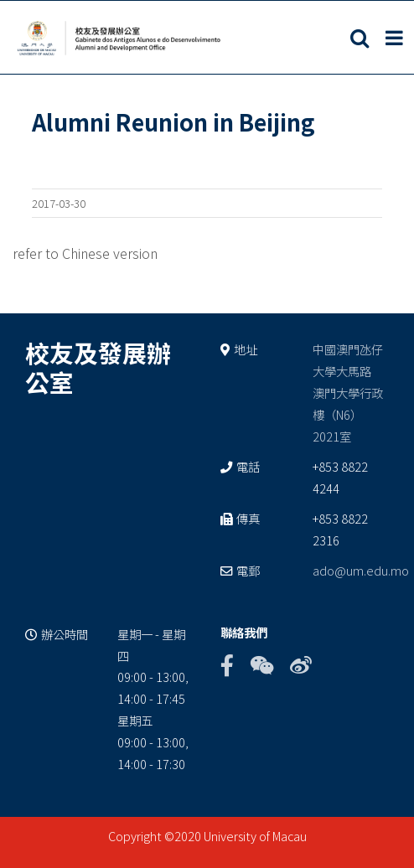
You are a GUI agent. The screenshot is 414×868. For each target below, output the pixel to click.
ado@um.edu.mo (361, 570)
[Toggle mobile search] (360, 38)
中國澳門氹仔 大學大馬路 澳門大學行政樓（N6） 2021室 (348, 393)
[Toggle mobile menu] (396, 38)
